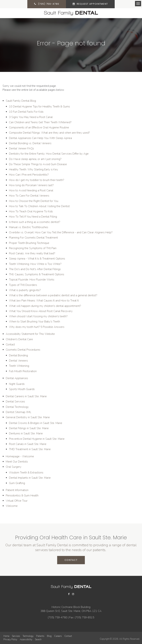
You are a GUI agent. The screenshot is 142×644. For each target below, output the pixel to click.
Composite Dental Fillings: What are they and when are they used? (49, 133)
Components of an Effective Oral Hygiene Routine (39, 128)
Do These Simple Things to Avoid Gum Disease (38, 164)
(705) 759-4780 (48, 4)
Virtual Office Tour (17, 501)
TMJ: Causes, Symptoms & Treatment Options (37, 274)
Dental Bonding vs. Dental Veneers (30, 143)
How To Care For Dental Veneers (29, 196)
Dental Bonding (18, 355)
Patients (40, 636)
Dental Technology (17, 407)
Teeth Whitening (19, 366)
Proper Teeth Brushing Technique (29, 243)
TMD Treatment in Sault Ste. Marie (30, 449)
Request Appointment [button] (93, 4)
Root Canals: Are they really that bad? (32, 253)
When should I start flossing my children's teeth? (38, 316)
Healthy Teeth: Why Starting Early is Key (34, 169)
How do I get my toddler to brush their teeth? (36, 180)
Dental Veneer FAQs (21, 148)
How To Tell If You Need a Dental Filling (33, 217)
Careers (58, 636)
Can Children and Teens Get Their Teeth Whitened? (40, 122)
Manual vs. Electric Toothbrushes (29, 227)
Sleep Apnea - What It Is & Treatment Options (37, 259)
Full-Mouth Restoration (23, 371)
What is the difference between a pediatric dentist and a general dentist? (53, 295)
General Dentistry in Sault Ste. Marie (28, 417)
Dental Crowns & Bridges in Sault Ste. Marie (36, 423)
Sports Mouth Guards (22, 389)
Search (38, 640)
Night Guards (17, 384)
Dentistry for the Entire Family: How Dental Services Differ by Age (49, 154)
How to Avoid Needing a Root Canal (31, 190)
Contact (10, 345)
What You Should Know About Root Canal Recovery (41, 311)
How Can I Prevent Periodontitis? (29, 175)
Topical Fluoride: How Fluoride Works (32, 280)
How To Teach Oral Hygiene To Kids (31, 211)
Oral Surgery (14, 467)
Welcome (12, 506)
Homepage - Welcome (20, 456)
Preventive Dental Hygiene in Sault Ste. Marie (37, 439)
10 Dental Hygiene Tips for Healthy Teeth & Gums (39, 107)
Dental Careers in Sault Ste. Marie (26, 396)
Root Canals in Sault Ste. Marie (28, 444)
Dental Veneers (18, 361)
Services (16, 636)
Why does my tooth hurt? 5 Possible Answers (37, 327)
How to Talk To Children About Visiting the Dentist (39, 206)
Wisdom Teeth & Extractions (26, 473)
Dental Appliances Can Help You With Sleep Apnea (40, 138)
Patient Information (17, 490)
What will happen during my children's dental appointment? (45, 306)
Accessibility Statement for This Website (30, 334)
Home (6, 636)
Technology (28, 636)
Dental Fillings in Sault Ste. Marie (29, 428)
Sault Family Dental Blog (21, 101)
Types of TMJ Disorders (23, 285)
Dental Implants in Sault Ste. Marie (30, 478)
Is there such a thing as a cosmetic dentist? (35, 222)
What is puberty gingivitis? (25, 290)
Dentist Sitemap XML (19, 412)
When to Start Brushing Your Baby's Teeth (35, 322)
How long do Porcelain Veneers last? (31, 185)
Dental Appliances (17, 378)
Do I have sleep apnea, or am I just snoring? (35, 159)
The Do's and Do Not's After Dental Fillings (35, 269)
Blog (49, 636)
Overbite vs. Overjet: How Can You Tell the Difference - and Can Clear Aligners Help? (61, 232)
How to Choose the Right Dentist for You (34, 201)
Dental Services (15, 402)
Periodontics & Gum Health (22, 496)
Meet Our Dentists (17, 462)
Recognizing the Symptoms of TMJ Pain (33, 248)
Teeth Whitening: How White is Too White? (35, 264)
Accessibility (26, 640)
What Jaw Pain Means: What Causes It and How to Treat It (44, 301)
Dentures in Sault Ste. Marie (26, 433)
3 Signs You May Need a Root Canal (31, 117)
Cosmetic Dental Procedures (23, 350)
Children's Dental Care (19, 339)
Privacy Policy (10, 640)
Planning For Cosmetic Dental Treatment (33, 238)
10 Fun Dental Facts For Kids (26, 112)
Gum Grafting (17, 483)
